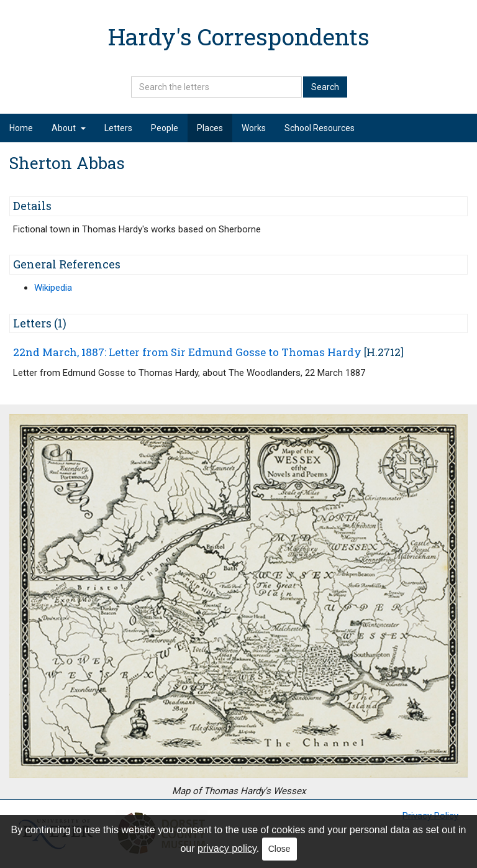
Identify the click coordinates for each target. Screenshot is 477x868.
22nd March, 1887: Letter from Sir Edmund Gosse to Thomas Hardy (187, 352)
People (165, 128)
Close (279, 849)
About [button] (69, 128)
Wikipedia (53, 288)
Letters (118, 128)
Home (21, 128)
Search (325, 87)
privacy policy (227, 848)
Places (210, 128)
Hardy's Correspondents (239, 36)
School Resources (320, 128)
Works (254, 128)
